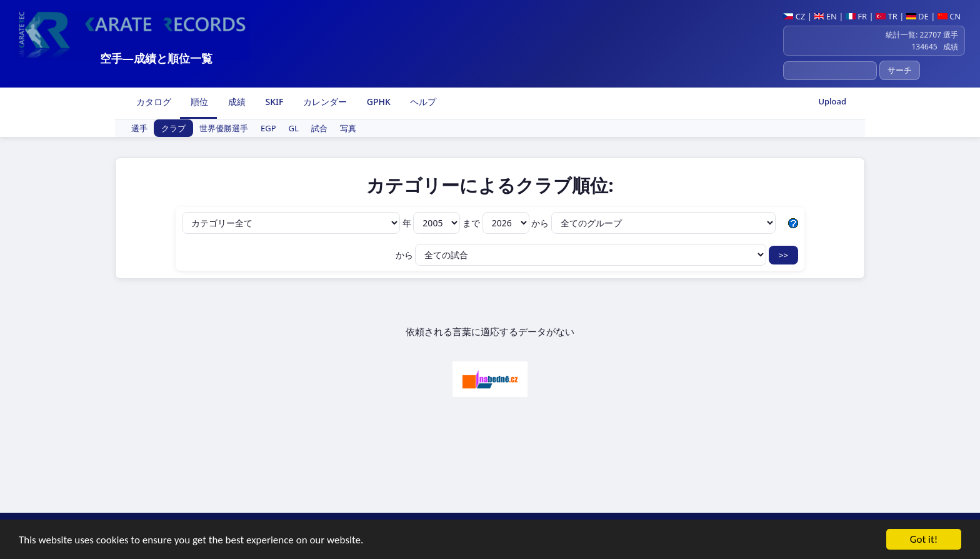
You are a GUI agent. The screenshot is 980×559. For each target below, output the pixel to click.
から (653, 223)
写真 (348, 128)
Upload (832, 101)
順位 (199, 102)
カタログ (152, 102)
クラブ (173, 128)
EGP (268, 128)
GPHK (377, 102)
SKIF (273, 102)
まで (497, 223)
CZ (794, 16)
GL (294, 128)
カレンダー (324, 102)
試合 (319, 128)
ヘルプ (422, 102)
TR (887, 16)
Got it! (924, 540)
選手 (139, 128)
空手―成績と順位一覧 (156, 58)
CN (949, 16)
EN (825, 16)
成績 (236, 102)
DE (917, 16)
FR (856, 16)
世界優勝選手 (224, 128)
